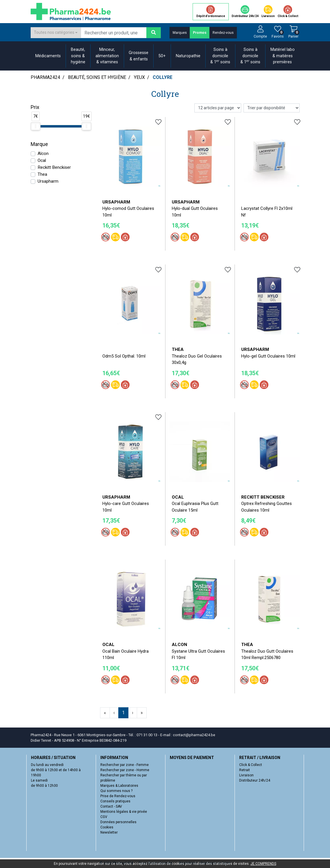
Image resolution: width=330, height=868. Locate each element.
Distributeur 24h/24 (255, 780)
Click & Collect (251, 765)
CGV (104, 817)
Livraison (246, 775)
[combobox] (56, 33)
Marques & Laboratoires (119, 786)
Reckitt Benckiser (54, 167)
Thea (42, 174)
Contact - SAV (111, 806)
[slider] (36, 126)
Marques (180, 33)
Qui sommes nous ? (116, 791)
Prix (35, 107)
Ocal (42, 160)
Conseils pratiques (115, 801)
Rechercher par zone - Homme (125, 770)
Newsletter (109, 832)
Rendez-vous (223, 33)
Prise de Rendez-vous (118, 796)
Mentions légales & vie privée (124, 812)
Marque (39, 144)
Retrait (245, 770)
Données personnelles (118, 822)
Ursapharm (48, 181)
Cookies (107, 827)
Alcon (43, 153)
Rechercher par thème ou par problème (124, 778)
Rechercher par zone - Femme (125, 765)
